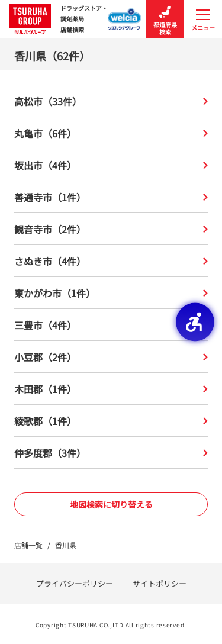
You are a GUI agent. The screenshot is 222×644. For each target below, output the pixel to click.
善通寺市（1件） (111, 197)
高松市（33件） (111, 101)
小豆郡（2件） (111, 357)
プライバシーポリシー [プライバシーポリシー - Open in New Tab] (75, 583)
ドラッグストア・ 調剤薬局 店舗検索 (59, 19)
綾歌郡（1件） (111, 421)
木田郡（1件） (111, 389)
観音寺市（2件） (111, 229)
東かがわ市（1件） (111, 293)
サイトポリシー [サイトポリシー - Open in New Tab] (160, 583)
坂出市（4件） (111, 165)
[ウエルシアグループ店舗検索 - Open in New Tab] (125, 15)
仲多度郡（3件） (111, 453)
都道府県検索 (165, 19)
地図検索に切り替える (111, 504)
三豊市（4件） (111, 325)
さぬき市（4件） (111, 261)
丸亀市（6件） (111, 133)
